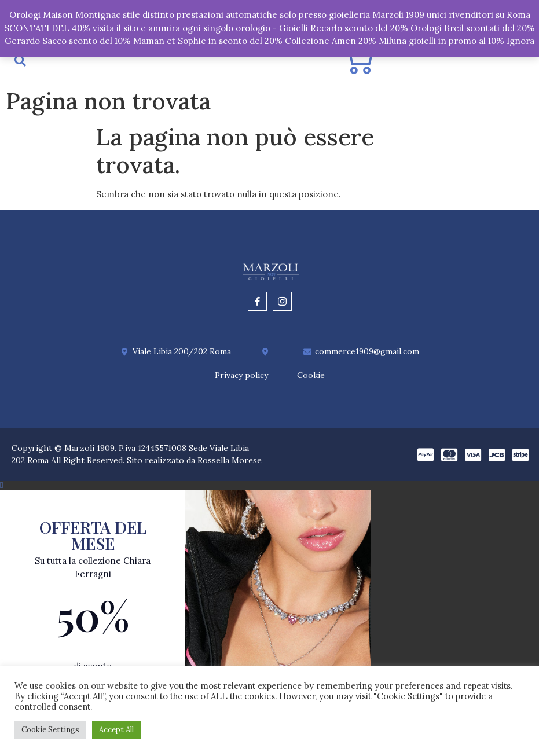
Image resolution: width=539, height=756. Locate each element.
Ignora (520, 41)
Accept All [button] (116, 730)
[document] (269, 619)
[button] (269, 485)
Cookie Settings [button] (50, 730)
